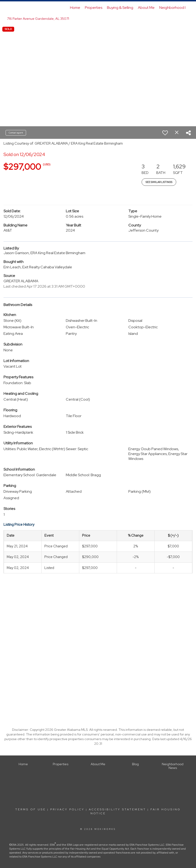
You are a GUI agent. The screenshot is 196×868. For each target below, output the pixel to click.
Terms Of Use (31, 809)
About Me (146, 8)
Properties (94, 8)
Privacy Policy (67, 809)
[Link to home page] (13, 8)
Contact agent (16, 133)
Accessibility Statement (117, 809)
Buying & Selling (120, 8)
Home (75, 8)
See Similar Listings (159, 182)
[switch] (165, 133)
